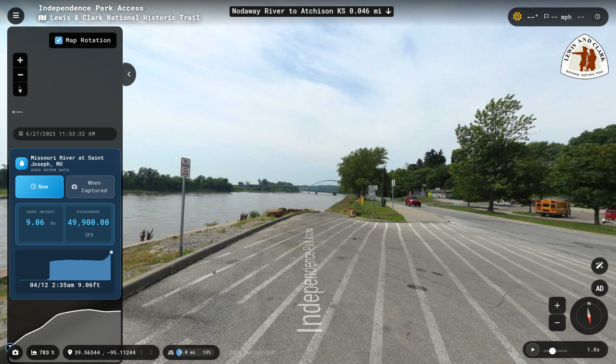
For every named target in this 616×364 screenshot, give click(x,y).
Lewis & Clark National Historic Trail (119, 18)
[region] (65, 76)
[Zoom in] (20, 60)
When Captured (89, 187)
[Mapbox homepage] (18, 116)
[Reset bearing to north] (20, 89)
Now (39, 186)
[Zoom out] (20, 75)
